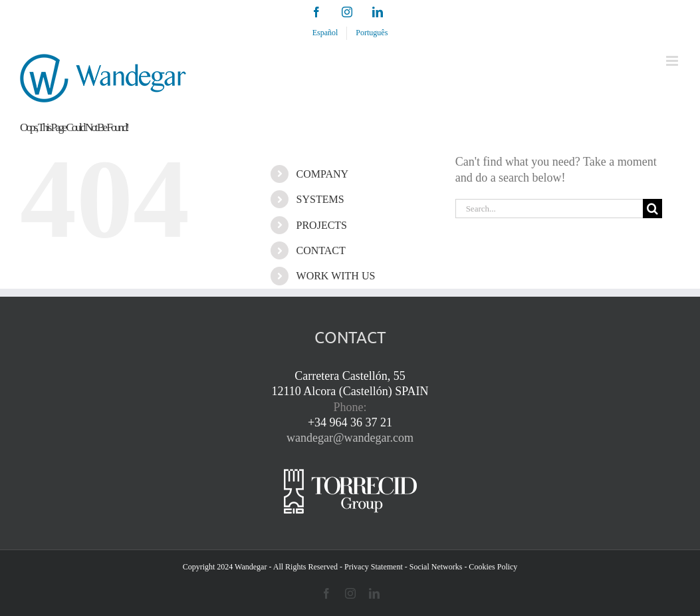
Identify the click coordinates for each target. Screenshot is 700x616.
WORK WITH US (336, 276)
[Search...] (549, 209)
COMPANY (323, 174)
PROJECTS (322, 225)
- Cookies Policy (491, 567)
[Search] (652, 209)
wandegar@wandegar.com (350, 438)
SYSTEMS (320, 199)
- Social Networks (434, 567)
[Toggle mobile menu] (673, 61)
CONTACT (321, 250)
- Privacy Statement (371, 567)
